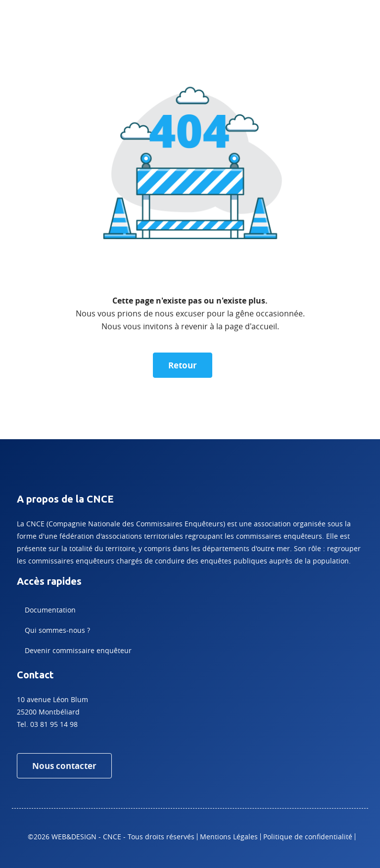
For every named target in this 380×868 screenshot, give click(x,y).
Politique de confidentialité (308, 837)
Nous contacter (64, 766)
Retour (183, 365)
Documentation (50, 610)
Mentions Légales (229, 837)
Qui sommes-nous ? (57, 630)
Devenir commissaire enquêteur (78, 650)
